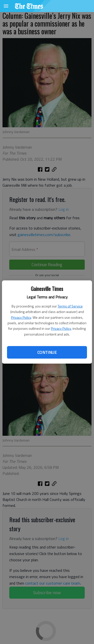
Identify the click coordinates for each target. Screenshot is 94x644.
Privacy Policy (21, 317)
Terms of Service (70, 306)
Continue (47, 352)
